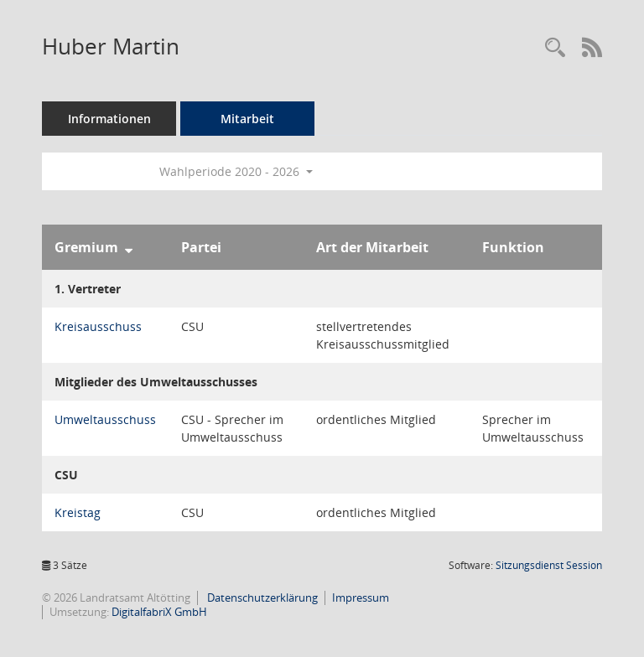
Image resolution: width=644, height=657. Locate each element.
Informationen (109, 119)
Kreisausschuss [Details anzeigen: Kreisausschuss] (98, 326)
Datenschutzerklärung (261, 598)
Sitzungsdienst (549, 565)
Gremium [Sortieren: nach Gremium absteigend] (86, 247)
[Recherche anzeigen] (555, 48)
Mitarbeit (247, 119)
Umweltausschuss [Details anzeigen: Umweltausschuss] (105, 419)
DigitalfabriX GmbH (159, 612)
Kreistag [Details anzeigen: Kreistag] (78, 512)
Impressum (361, 598)
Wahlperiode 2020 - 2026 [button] (236, 171)
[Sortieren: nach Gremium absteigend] (129, 247)
